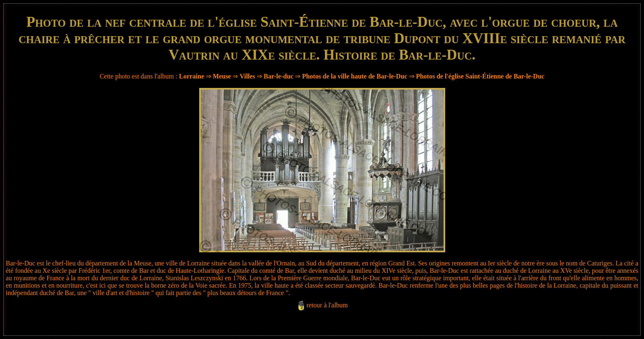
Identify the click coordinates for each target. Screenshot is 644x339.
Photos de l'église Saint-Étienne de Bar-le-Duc (480, 76)
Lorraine (192, 76)
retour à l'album (327, 305)
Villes (247, 76)
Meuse (222, 76)
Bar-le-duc (278, 76)
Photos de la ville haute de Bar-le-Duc (354, 76)
